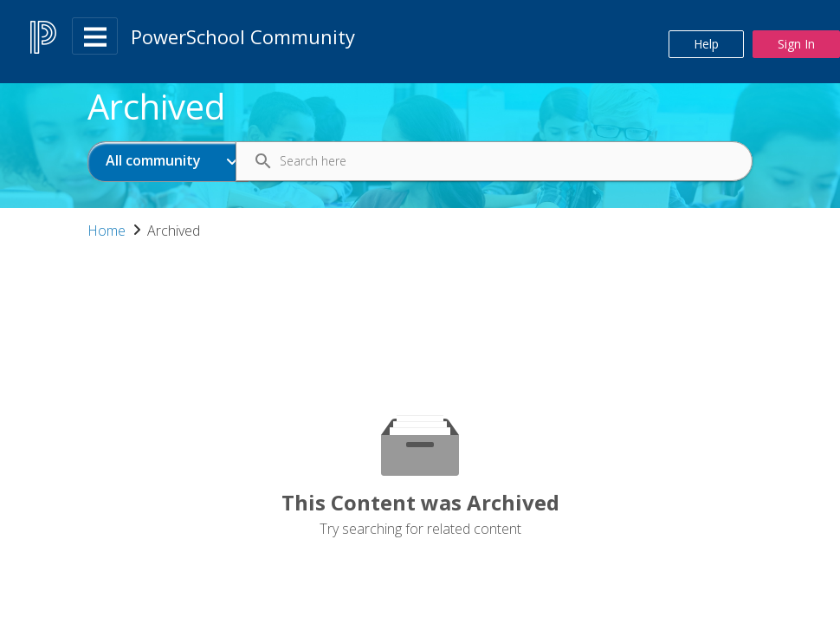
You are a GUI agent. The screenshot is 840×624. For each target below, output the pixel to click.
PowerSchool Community (243, 36)
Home (107, 231)
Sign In (796, 44)
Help (706, 44)
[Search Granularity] (168, 162)
